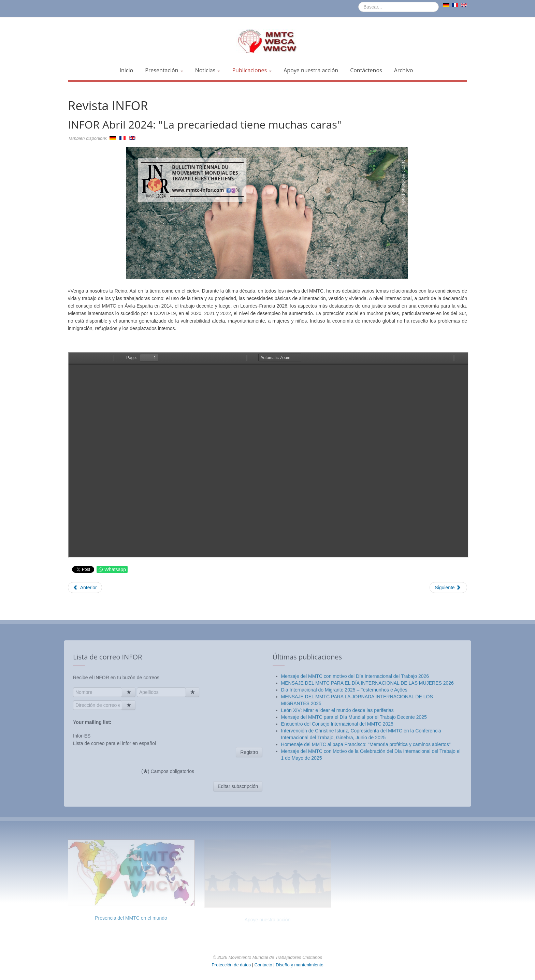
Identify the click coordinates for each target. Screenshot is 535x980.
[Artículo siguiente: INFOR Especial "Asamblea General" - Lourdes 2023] (448, 588)
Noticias (208, 70)
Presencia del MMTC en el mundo (131, 918)
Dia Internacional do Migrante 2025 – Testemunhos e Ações (344, 799)
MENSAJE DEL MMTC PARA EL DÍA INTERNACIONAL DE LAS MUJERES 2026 (367, 792)
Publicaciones (252, 70)
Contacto (264, 965)
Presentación (164, 70)
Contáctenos (366, 70)
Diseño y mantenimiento (299, 965)
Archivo (404, 70)
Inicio (127, 70)
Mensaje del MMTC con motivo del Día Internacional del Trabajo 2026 (355, 786)
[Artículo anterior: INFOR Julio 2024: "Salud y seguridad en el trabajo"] (85, 588)
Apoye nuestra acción (311, 70)
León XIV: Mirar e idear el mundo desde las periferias (337, 820)
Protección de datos (231, 965)
